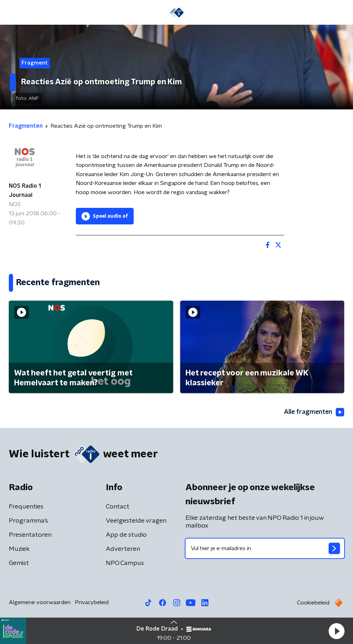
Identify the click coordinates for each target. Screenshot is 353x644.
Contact (118, 507)
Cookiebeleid (313, 603)
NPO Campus (125, 564)
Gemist (19, 564)
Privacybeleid (92, 603)
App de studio (126, 535)
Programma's (28, 521)
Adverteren (123, 549)
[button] (336, 631)
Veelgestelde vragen (136, 521)
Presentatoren (30, 535)
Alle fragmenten (314, 412)
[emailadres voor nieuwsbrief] (265, 549)
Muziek (19, 549)
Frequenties (26, 507)
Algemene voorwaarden (40, 603)
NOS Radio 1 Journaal (25, 191)
